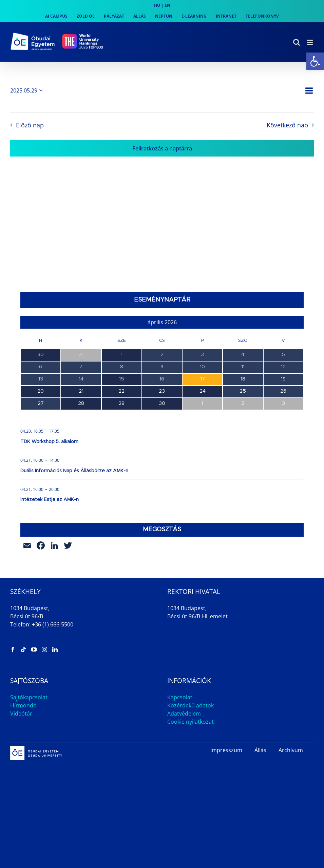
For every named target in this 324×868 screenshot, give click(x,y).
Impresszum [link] (226, 750)
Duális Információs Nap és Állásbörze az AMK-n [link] (74, 471)
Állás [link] (260, 750)
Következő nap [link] (287, 125)
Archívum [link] (291, 750)
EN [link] (167, 5)
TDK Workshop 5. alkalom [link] (49, 442)
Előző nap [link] (30, 125)
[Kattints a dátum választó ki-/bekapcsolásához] (27, 90)
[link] (315, 61)
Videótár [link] (21, 714)
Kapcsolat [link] (180, 697)
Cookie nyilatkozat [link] (190, 722)
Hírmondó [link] (23, 705)
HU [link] (157, 5)
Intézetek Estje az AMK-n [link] (50, 500)
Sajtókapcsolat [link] (29, 697)
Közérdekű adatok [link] (190, 705)
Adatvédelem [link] (184, 714)
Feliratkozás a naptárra (162, 148)
